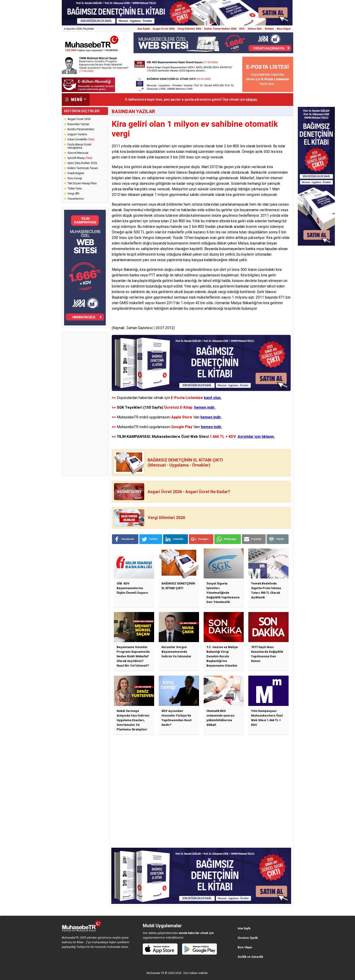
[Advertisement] (85, 404)
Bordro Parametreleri (81, 129)
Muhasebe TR (156, 973)
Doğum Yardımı (77, 134)
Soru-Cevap (75, 178)
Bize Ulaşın (284, 29)
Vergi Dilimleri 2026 (189, 29)
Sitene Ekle (255, 29)
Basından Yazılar (78, 124)
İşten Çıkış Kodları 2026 (82, 163)
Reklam (269, 29)
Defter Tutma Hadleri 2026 (220, 29)
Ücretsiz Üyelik (248, 938)
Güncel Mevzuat (78, 153)
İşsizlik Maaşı (80, 158)
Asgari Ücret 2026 (164, 29)
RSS (242, 29)
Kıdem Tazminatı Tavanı (83, 168)
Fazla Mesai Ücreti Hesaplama (79, 146)
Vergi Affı (73, 194)
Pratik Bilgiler (76, 173)
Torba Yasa (75, 189)
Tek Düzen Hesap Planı (82, 183)
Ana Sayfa (144, 29)
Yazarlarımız (76, 199)
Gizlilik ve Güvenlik (250, 957)
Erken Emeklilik (81, 139)
